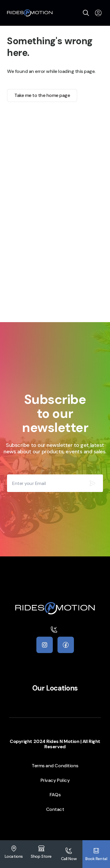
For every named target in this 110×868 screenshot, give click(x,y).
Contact (55, 809)
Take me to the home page (42, 95)
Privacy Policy (55, 780)
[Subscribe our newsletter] (92, 483)
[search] (86, 13)
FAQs (55, 795)
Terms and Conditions (55, 766)
